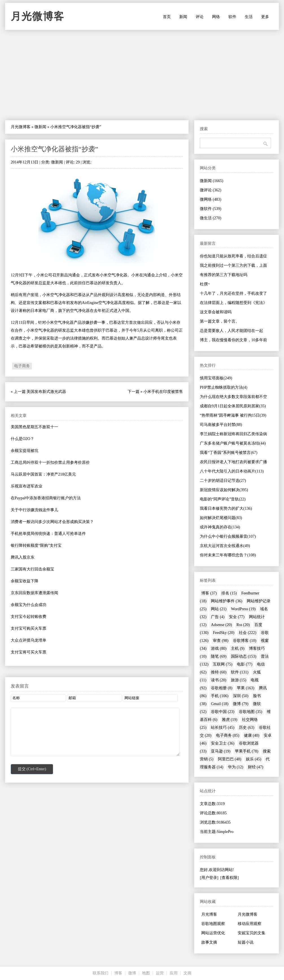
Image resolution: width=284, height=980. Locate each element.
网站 (219, 609)
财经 (256, 767)
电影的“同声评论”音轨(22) (223, 499)
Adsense (221, 625)
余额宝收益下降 (25, 581)
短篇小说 (246, 942)
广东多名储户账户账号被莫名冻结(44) (233, 443)
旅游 (239, 680)
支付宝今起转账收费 (29, 617)
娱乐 (254, 759)
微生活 (211, 218)
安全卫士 (223, 743)
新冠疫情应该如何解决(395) (224, 490)
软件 (232, 17)
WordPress (243, 609)
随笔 (219, 656)
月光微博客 (38, 16)
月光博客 (209, 914)
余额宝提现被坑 (25, 451)
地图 (146, 973)
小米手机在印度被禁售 (163, 392)
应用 (174, 973)
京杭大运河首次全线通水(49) (225, 546)
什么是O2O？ (22, 439)
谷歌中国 (223, 712)
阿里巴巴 (230, 759)
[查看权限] (229, 878)
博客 (209, 593)
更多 (265, 17)
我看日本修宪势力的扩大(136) (226, 508)
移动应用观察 (250, 924)
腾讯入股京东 (23, 557)
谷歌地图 (251, 712)
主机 (238, 648)
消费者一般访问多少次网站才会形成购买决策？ (52, 522)
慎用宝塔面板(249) (216, 378)
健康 (252, 735)
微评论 (211, 190)
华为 (236, 767)
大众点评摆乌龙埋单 (29, 640)
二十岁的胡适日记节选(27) (223, 481)
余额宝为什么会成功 (29, 605)
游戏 (219, 648)
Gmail (220, 704)
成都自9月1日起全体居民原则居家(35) (233, 406)
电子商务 (22, 366)
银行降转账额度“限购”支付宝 (36, 545)
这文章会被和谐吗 (216, 312)
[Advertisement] (142, 75)
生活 (249, 17)
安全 (237, 617)
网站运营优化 (213, 933)
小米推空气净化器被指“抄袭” (54, 149)
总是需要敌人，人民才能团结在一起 (231, 331)
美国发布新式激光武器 (46, 392)
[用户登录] (209, 878)
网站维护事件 (227, 601)
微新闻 (40, 127)
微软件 (211, 209)
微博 (241, 704)
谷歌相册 (222, 688)
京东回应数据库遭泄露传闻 (34, 593)
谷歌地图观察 (213, 924)
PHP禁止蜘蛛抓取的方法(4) (224, 387)
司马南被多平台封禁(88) (221, 425)
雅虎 (230, 720)
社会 (248, 633)
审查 (221, 641)
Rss (243, 625)
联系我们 (101, 973)
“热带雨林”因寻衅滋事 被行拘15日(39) (233, 415)
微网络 (211, 199)
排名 (229, 593)
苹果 (246, 688)
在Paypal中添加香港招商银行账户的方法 (46, 498)
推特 (219, 672)
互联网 (223, 664)
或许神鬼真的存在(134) (220, 527)
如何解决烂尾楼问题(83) (221, 518)
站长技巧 (223, 728)
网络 (216, 17)
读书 (219, 680)
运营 (160, 973)
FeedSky (224, 633)
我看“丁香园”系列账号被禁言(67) (229, 453)
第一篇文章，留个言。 (220, 321)
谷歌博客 (245, 641)
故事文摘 (209, 942)
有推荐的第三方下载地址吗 (224, 275)
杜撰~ (205, 284)
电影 (245, 664)
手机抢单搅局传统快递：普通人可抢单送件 (48, 534)
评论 (200, 17)
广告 (218, 617)
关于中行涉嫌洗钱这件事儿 (34, 510)
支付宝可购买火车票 (29, 628)
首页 (167, 17)
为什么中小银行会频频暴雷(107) (228, 536)
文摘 (187, 973)
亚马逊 (221, 751)
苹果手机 (247, 751)
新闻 (183, 17)
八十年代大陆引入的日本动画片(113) (232, 471)
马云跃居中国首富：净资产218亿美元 (43, 474)
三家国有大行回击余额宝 (32, 569)
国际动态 (244, 656)
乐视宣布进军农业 (27, 486)
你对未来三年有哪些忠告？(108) (228, 555)
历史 (247, 728)
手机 (220, 696)
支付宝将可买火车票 (29, 652)
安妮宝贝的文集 (252, 933)
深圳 (241, 696)
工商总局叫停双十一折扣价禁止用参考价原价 (50, 462)
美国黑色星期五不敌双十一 (34, 427)
